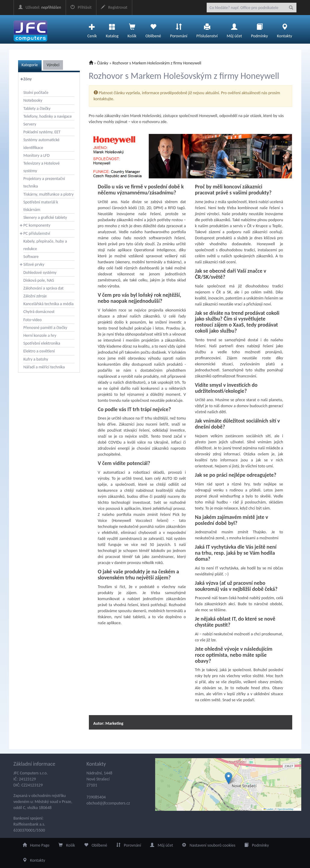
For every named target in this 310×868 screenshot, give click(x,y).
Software (31, 257)
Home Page (36, 845)
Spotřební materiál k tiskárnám (41, 206)
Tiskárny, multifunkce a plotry (49, 194)
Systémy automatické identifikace (42, 144)
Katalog (112, 29)
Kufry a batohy (36, 359)
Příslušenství (207, 29)
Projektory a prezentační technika (44, 182)
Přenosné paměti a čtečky (45, 328)
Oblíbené (153, 29)
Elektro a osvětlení (39, 351)
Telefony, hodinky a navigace (48, 116)
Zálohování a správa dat (44, 288)
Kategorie (30, 65)
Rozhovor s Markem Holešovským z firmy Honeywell (157, 63)
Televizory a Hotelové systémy (42, 167)
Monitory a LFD (37, 155)
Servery (30, 124)
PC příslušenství (37, 233)
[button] (229, 778)
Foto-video (33, 320)
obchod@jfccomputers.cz (108, 803)
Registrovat (114, 7)
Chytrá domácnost (39, 312)
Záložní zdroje (35, 296)
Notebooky (33, 100)
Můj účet (234, 29)
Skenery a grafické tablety (45, 217)
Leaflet (268, 809)
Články (103, 63)
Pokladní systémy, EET (42, 132)
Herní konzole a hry (40, 335)
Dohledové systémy (40, 273)
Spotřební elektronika (42, 343)
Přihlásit (81, 7)
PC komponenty (37, 225)
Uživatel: (40, 7)
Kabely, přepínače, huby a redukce (45, 245)
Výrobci (53, 65)
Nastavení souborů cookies (209, 845)
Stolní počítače (36, 93)
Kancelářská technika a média (49, 304)
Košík (67, 845)
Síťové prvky (34, 264)
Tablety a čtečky (37, 108)
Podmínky (259, 29)
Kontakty (284, 29)
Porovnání (178, 29)
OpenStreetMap (285, 809)
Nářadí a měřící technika (44, 367)
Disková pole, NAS (39, 280)
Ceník (92, 29)
